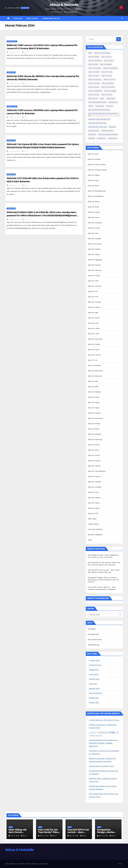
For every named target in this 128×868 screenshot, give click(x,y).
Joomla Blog (94, 674)
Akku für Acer (93, 154)
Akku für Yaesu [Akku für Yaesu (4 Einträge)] (107, 95)
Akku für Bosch (94, 202)
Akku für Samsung (95, 439)
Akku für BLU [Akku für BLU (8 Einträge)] (109, 61)
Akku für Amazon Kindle (97, 170)
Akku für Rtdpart (94, 434)
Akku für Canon (94, 212)
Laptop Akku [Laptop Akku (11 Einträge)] (100, 106)
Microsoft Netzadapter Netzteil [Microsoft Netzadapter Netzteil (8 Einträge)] (99, 110)
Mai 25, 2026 (104, 836)
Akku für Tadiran (94, 466)
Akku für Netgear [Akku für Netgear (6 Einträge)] (110, 91)
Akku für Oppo (94, 408)
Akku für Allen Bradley (97, 165)
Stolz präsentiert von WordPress (15, 864)
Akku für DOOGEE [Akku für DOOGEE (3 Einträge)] (95, 68)
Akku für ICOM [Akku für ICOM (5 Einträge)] (107, 72)
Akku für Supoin (94, 461)
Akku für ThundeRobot (97, 471)
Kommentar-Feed (95, 640)
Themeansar (44, 864)
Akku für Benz (93, 186)
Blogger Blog (94, 698)
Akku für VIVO (93, 492)
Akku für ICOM (94, 318)
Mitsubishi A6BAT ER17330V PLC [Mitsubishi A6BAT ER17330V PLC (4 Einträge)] (99, 119)
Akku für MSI (93, 381)
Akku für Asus (93, 180)
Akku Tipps (92, 519)
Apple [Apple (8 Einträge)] (102, 98)
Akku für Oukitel (94, 413)
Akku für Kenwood (95, 339)
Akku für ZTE (93, 513)
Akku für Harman (95, 270)
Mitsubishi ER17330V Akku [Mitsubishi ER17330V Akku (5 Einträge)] (97, 123)
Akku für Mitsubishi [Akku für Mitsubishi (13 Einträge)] (95, 91)
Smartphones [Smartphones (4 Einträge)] (113, 138)
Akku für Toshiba (94, 482)
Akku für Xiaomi (94, 498)
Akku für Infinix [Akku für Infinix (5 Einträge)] (94, 76)
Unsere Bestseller (51, 18)
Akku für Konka (94, 344)
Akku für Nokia (94, 402)
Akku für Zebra (94, 508)
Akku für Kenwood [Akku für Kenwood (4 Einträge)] (95, 79)
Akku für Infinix (94, 328)
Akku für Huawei (94, 302)
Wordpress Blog (95, 665)
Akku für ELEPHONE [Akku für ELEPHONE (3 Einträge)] (110, 68)
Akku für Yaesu (94, 503)
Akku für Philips (94, 424)
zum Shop (18, 18)
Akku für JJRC (93, 334)
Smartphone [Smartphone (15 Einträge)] (101, 138)
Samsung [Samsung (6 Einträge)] (92, 138)
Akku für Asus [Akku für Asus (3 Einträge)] (106, 57)
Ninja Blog (93, 684)
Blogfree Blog (94, 679)
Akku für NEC (93, 387)
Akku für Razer (94, 429)
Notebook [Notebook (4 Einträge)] (112, 127)
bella (25, 52)
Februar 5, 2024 (15, 52)
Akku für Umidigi (94, 487)
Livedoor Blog (94, 660)
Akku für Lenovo (12, 41)
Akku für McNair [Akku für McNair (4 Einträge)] (94, 83)
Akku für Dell (93, 233)
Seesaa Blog (94, 670)
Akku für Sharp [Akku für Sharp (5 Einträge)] (94, 95)
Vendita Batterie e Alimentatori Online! (104, 720)
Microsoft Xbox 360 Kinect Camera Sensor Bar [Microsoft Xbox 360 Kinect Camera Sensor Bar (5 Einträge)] (103, 115)
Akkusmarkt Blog (96, 693)
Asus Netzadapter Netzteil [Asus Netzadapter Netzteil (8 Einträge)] (97, 102)
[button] (122, 18)
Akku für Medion (94, 365)
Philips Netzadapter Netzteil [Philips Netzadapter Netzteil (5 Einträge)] (108, 134)
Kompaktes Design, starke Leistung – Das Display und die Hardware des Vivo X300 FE (103, 580)
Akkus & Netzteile (64, 5)
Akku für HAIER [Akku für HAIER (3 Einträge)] (94, 72)
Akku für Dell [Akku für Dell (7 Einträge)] (93, 64)
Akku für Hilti (93, 281)
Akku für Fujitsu (94, 249)
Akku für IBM (93, 313)
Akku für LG (93, 360)
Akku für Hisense (95, 286)
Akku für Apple (94, 175)
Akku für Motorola (95, 376)
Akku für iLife (93, 323)
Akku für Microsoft (95, 371)
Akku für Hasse (94, 276)
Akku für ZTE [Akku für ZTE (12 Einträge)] (93, 98)
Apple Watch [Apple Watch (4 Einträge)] (111, 98)
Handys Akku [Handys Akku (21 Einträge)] (113, 102)
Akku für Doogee (94, 239)
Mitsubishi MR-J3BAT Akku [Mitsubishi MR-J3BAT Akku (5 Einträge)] (98, 127)
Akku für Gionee (94, 265)
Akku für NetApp (94, 392)
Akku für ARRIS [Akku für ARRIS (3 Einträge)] (94, 57)
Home (120, 864)
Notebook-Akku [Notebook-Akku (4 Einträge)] (94, 131)
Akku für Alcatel (94, 159)
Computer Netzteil (95, 529)
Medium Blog (94, 702)
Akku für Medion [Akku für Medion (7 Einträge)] (108, 83)
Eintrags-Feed (93, 634)
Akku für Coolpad (95, 223)
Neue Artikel (32, 18)
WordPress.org (93, 645)
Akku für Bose (93, 207)
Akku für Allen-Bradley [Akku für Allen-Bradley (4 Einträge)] (102, 53)
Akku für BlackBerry (96, 196)
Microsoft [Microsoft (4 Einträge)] (110, 106)
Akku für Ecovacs (95, 244)
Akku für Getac (94, 254)
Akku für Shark (94, 445)
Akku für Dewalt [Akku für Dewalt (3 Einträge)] (106, 64)
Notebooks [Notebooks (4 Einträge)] (92, 134)
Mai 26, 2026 (74, 836)
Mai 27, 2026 (15, 836)
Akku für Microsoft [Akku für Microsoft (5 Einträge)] (108, 87)
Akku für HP (93, 291)
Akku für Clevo (94, 217)
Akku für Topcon (94, 476)
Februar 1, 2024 (15, 151)
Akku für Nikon (94, 397)
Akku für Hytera (94, 307)
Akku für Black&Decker (97, 191)
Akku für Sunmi (94, 455)
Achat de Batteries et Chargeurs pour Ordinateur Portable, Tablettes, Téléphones (104, 743)
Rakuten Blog (94, 688)
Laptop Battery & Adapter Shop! (101, 766)
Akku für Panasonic (95, 418)
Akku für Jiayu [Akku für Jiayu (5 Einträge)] (107, 76)
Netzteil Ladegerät (95, 535)
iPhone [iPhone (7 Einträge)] (91, 106)
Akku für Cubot (94, 228)
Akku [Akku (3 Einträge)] (90, 53)
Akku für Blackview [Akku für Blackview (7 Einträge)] (95, 61)
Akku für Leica (94, 350)
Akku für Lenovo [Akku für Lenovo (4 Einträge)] (109, 79)
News (90, 540)
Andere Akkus (11, 72)
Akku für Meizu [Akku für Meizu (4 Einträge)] (94, 87)
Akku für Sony (93, 450)
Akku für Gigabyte (95, 260)
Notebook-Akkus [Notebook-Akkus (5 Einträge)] (107, 131)
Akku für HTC (93, 297)
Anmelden (92, 629)
